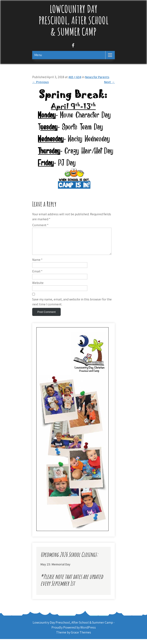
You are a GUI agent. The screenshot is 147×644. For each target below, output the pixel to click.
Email (37, 276)
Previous (40, 82)
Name (37, 265)
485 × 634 (75, 77)
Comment (40, 225)
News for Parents (97, 77)
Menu (38, 55)
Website (38, 288)
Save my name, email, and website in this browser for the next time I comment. (72, 307)
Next (109, 82)
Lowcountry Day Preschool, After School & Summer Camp (73, 20)
